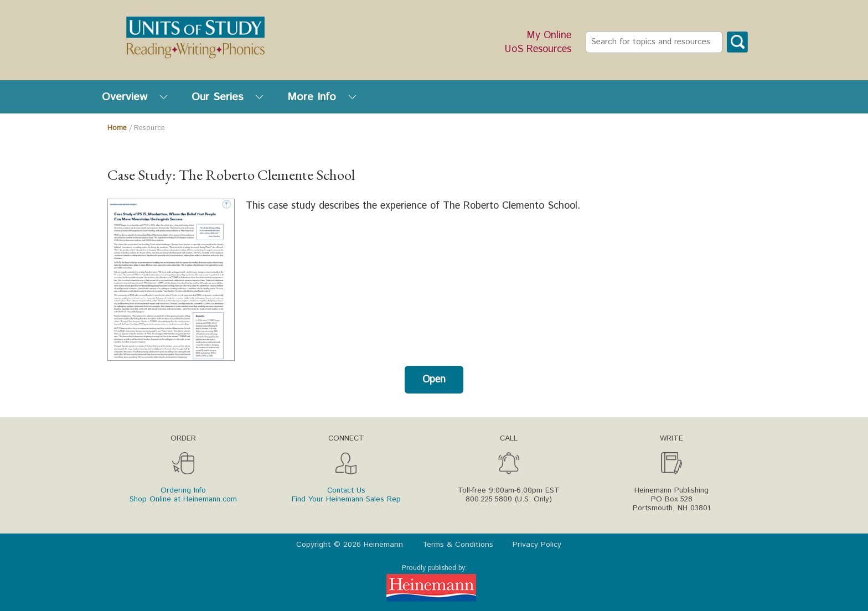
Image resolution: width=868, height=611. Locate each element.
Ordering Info (183, 490)
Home (117, 128)
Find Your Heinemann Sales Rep (346, 499)
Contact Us (346, 490)
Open (434, 380)
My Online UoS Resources (538, 43)
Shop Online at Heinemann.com (183, 499)
